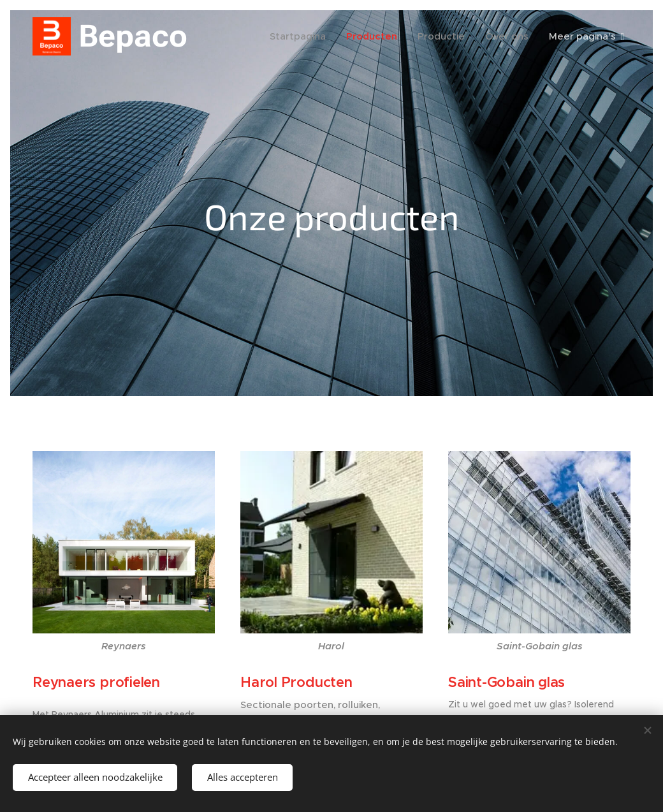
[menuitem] (300, 36)
